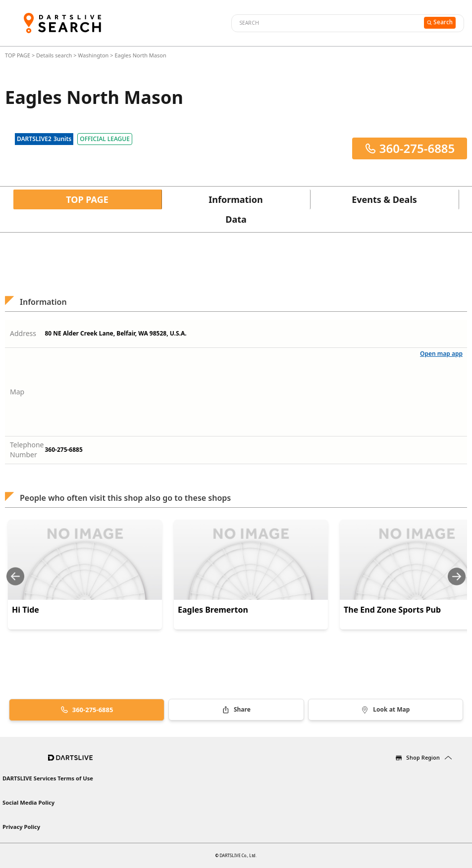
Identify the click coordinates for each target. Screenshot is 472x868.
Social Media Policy (28, 802)
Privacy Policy (21, 827)
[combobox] (326, 23)
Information (236, 199)
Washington (93, 55)
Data (236, 219)
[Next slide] (457, 576)
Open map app (441, 354)
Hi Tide (26, 610)
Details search (55, 55)
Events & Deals (384, 199)
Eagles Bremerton (213, 610)
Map (17, 392)
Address (23, 333)
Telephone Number (27, 450)
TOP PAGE (18, 55)
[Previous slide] (15, 576)
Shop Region (423, 757)
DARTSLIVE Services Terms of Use (48, 778)
